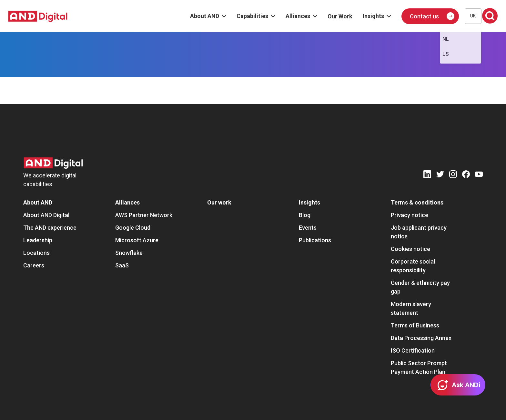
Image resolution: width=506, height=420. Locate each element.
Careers (34, 265)
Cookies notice (410, 249)
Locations (36, 253)
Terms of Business (415, 325)
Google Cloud (133, 228)
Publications (315, 240)
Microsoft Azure (137, 240)
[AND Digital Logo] (53, 163)
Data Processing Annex (421, 338)
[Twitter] (440, 175)
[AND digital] (38, 16)
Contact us (424, 16)
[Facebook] (466, 175)
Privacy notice (410, 215)
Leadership (38, 240)
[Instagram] (453, 175)
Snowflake (129, 253)
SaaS (122, 265)
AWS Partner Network (144, 215)
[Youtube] (479, 175)
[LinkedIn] (427, 175)
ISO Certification (413, 350)
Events (308, 228)
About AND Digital (46, 215)
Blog (305, 215)
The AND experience (50, 228)
